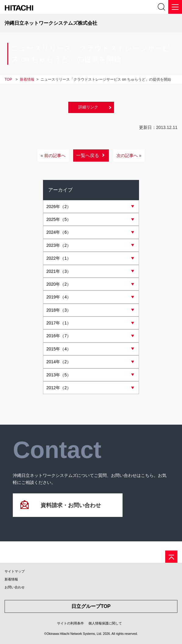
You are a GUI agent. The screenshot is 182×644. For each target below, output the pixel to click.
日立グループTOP (91, 606)
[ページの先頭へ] (171, 557)
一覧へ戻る (88, 155)
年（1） (59, 258)
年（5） (59, 219)
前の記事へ (53, 156)
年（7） (59, 336)
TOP (8, 79)
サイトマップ (15, 571)
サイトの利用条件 (70, 623)
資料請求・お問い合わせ (71, 505)
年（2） (59, 207)
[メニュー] (175, 7)
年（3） (59, 271)
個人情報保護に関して (105, 623)
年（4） (59, 297)
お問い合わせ (15, 587)
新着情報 (11, 579)
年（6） (59, 232)
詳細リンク (88, 107)
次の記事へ (129, 156)
